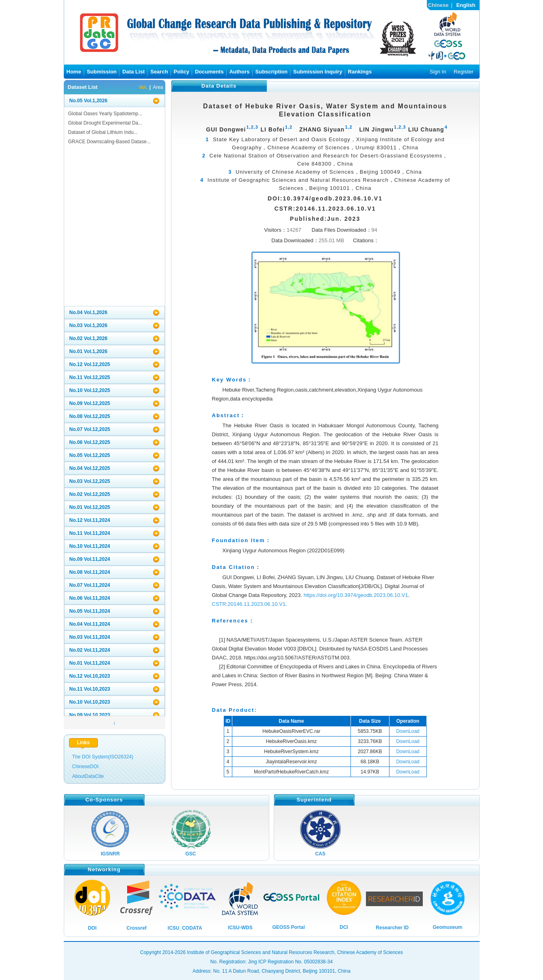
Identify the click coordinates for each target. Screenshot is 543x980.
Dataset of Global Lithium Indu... (103, 132)
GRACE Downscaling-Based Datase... (109, 142)
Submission (102, 72)
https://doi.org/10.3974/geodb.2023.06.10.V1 (356, 595)
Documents (209, 72)
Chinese (438, 5)
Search (159, 72)
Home (74, 72)
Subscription (271, 72)
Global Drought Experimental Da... (105, 123)
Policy (182, 72)
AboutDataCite (88, 776)
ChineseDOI (85, 767)
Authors (240, 72)
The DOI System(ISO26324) (103, 757)
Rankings (360, 72)
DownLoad (408, 731)
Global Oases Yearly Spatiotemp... (105, 114)
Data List (133, 72)
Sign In (438, 72)
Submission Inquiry (318, 72)
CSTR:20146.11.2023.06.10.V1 (249, 604)
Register (463, 72)
